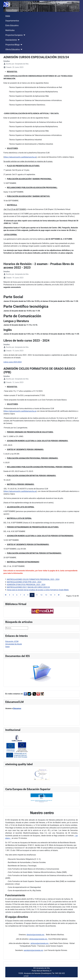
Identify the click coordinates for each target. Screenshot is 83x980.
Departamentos (12, 21)
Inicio (8, 16)
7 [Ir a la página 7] (21, 595)
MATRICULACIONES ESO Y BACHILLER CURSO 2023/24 (28, 587)
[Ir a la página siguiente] (55, 595)
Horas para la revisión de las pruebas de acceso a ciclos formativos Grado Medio (38, 590)
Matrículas (10, 30)
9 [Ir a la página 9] (28, 595)
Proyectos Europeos (14, 35)
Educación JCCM (12, 641)
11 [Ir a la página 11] (37, 595)
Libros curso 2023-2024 (13, 362)
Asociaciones (11, 40)
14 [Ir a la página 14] (51, 595)
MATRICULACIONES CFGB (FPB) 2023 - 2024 (24, 582)
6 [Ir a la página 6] (17, 595)
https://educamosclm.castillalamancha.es (20, 157)
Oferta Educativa (13, 49)
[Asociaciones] (18, 40)
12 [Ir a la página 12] (41, 595)
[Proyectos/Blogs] (21, 45)
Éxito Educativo (12, 25)
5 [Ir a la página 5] (13, 595)
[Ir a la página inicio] (6, 595)
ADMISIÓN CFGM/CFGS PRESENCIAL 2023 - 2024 (26, 585)
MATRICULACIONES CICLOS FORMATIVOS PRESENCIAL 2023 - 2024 (33, 579)
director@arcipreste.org (36, 935)
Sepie (7, 647)
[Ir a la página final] (59, 595)
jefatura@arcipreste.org (39, 939)
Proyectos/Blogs (13, 45)
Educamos (17, 708)
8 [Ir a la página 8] (24, 595)
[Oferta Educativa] (21, 49)
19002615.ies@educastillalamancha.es (44, 976)
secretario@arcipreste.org (33, 950)
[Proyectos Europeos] (24, 35)
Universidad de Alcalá (14, 644)
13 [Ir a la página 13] (46, 595)
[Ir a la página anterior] (10, 595)
